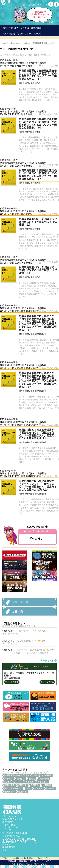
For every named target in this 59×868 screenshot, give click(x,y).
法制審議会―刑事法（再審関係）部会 (21, 775)
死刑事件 (39, 788)
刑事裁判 (35, 785)
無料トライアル (47, 682)
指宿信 (32, 779)
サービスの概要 (12, 682)
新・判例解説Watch (13, 788)
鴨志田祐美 (46, 775)
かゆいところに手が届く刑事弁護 (19, 839)
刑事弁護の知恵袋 (11, 836)
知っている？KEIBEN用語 (15, 833)
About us (7, 844)
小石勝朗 (47, 785)
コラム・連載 (9, 824)
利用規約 (28, 858)
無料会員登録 (30, 4)
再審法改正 (42, 782)
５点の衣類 (44, 779)
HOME (5, 28)
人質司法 (29, 782)
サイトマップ (40, 858)
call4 (7, 782)
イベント (17, 782)
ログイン (42, 4)
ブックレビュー (23, 33)
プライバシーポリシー (13, 858)
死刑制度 (51, 788)
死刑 (28, 788)
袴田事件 (21, 779)
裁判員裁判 (10, 792)
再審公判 (9, 779)
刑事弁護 (23, 785)
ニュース (7, 830)
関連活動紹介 (37, 28)
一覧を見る (48, 660)
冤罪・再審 (10, 785)
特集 (19, 28)
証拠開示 (23, 792)
